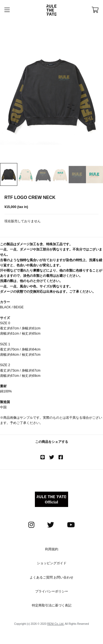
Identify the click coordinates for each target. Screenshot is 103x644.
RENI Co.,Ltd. (56, 624)
